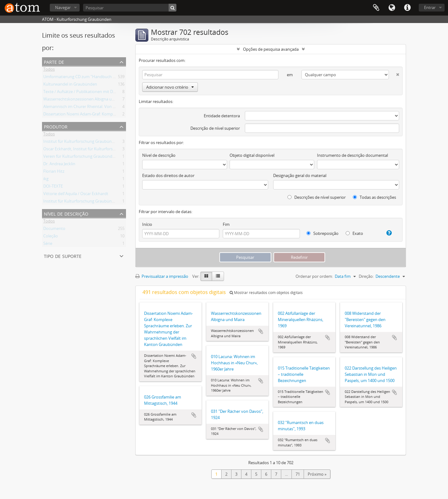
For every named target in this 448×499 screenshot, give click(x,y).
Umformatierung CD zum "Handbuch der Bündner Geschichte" (101, 78)
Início (147, 224)
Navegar (63, 7)
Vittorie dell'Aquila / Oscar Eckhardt (76, 195)
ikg (46, 180)
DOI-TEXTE (53, 187)
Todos (49, 70)
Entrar (430, 7)
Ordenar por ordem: (314, 276)
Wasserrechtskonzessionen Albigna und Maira (86, 100)
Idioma (392, 8)
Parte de (54, 61)
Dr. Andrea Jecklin (59, 165)
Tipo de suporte (63, 256)
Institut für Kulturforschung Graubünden (81, 142)
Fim (226, 224)
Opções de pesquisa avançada (271, 49)
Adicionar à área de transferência (194, 356)
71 (298, 474)
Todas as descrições (374, 197)
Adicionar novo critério (170, 87)
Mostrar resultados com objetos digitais (266, 293)
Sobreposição (322, 233)
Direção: (366, 276)
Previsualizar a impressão (162, 276)
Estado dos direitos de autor (168, 175)
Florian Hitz (54, 172)
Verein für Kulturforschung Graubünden (80, 157)
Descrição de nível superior (215, 128)
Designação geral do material (300, 175)
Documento (54, 230)
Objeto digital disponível (252, 155)
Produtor (56, 126)
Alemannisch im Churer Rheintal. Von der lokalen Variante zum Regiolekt (110, 108)
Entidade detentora (222, 116)
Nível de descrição (66, 213)
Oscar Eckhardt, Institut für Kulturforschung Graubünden (96, 150)
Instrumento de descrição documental (352, 155)
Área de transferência (376, 8)
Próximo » (317, 474)
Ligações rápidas (407, 8)
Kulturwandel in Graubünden (70, 85)
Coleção (51, 237)
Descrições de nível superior (317, 197)
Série (48, 245)
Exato (354, 233)
